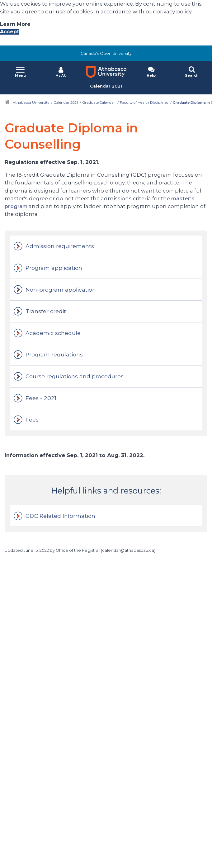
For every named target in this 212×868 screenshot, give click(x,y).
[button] (20, 72)
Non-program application (61, 290)
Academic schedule (53, 333)
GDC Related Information (60, 516)
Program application (54, 268)
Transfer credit (46, 311)
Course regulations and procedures (75, 376)
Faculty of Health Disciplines (144, 103)
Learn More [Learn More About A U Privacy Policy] (15, 24)
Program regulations (54, 354)
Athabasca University (31, 103)
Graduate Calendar (99, 103)
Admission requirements (60, 246)
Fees (32, 420)
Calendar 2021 (66, 103)
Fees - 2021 (41, 398)
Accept (9, 32)
